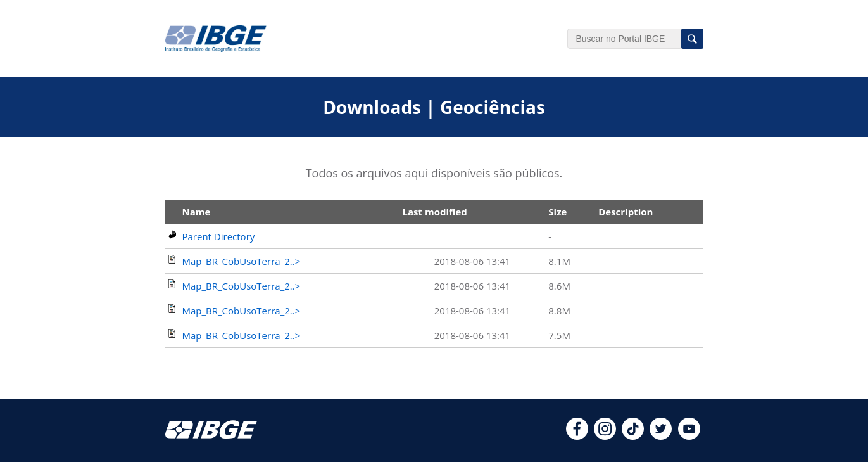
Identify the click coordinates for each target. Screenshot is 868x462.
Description (626, 212)
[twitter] (661, 436)
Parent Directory (219, 236)
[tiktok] (633, 436)
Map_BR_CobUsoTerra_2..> (242, 261)
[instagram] (605, 436)
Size (557, 212)
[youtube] (689, 436)
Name (197, 212)
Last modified (435, 212)
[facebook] (577, 436)
